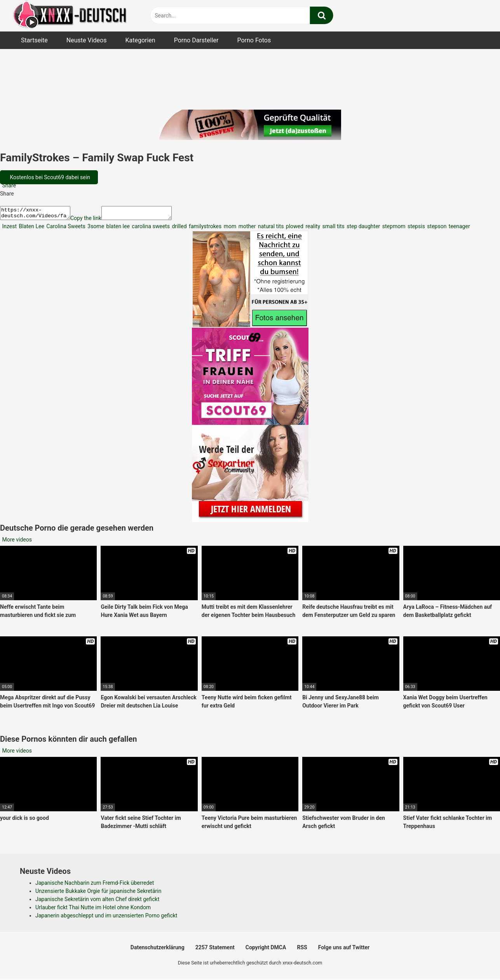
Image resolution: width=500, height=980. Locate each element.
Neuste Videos (87, 40)
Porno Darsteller (196, 40)
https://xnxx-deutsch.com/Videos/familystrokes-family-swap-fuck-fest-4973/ (39, 214)
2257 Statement (215, 950)
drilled (179, 229)
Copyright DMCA (266, 950)
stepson (436, 229)
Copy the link (94, 220)
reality (312, 229)
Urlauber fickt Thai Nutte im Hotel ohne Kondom (93, 910)
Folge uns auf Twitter (344, 950)
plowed (294, 229)
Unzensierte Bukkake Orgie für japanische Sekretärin (98, 893)
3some (95, 229)
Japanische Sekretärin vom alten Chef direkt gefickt (97, 901)
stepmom (393, 229)
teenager (458, 229)
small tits (333, 229)
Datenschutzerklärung (158, 950)
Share (8, 185)
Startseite (34, 40)
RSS (302, 950)
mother (246, 229)
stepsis (415, 229)
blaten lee (117, 229)
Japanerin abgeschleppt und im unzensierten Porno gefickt (106, 918)
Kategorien (140, 40)
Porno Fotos (254, 40)
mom (229, 229)
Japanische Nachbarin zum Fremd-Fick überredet (95, 885)
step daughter (363, 229)
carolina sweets (150, 229)
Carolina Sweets (65, 229)
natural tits (270, 229)
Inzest (9, 229)
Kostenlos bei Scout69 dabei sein (49, 177)
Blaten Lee (31, 229)
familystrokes (205, 229)
